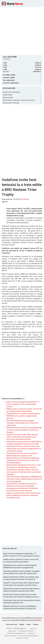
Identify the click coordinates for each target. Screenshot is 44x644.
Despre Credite (22, 95)
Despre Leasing (22, 98)
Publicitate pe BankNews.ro (17, 633)
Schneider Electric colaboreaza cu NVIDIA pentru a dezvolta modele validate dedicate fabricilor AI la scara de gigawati (24, 479)
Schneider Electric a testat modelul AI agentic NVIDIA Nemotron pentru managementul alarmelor (23, 416)
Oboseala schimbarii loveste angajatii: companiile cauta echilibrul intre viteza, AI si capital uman (22, 423)
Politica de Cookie (10, 636)
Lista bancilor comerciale (22, 103)
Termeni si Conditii (22, 638)
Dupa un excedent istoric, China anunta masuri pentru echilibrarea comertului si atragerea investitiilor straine (24, 495)
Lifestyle (26, 199)
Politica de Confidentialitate (28, 636)
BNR (39, 620)
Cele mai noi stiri (11, 624)
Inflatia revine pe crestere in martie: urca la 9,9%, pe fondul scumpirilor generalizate (21, 561)
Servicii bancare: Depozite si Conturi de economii (22, 100)
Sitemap (31, 633)
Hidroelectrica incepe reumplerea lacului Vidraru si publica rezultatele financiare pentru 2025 (22, 590)
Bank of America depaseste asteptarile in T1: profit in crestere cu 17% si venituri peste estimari (23, 404)
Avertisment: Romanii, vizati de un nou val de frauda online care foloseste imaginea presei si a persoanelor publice (24, 449)
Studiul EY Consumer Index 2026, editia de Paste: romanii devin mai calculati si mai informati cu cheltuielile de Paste (22, 437)
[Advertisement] (22, 31)
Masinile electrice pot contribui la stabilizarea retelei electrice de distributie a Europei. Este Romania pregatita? (23, 460)
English (22, 624)
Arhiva (29, 624)
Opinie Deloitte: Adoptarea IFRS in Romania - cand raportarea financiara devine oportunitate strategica (24, 472)
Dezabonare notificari (26, 631)
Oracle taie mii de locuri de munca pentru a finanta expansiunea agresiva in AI (22, 601)
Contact (32, 629)
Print (5, 202)
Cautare (36, 624)
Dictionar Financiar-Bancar (22, 92)
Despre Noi (12, 631)
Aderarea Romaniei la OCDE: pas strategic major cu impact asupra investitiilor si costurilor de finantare (24, 430)
